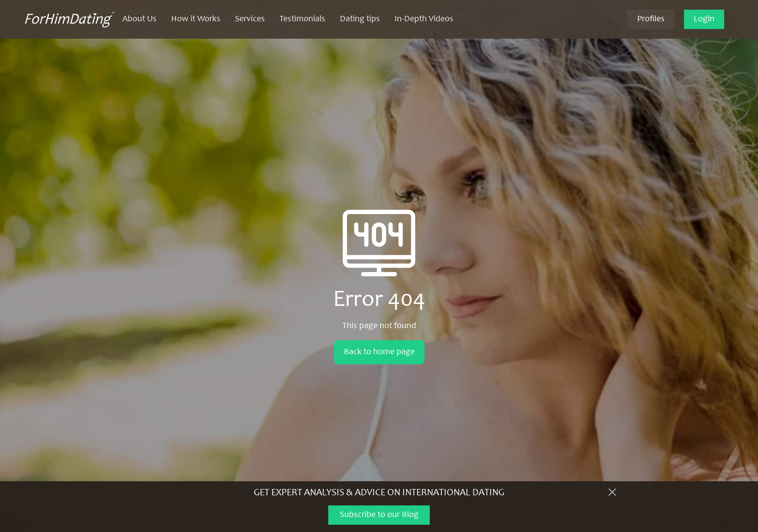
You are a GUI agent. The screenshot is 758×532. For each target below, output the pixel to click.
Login (704, 19)
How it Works (196, 19)
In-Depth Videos (424, 19)
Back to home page (379, 352)
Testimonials (302, 19)
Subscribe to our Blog (379, 515)
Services (250, 19)
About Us (139, 19)
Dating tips (360, 19)
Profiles (651, 19)
